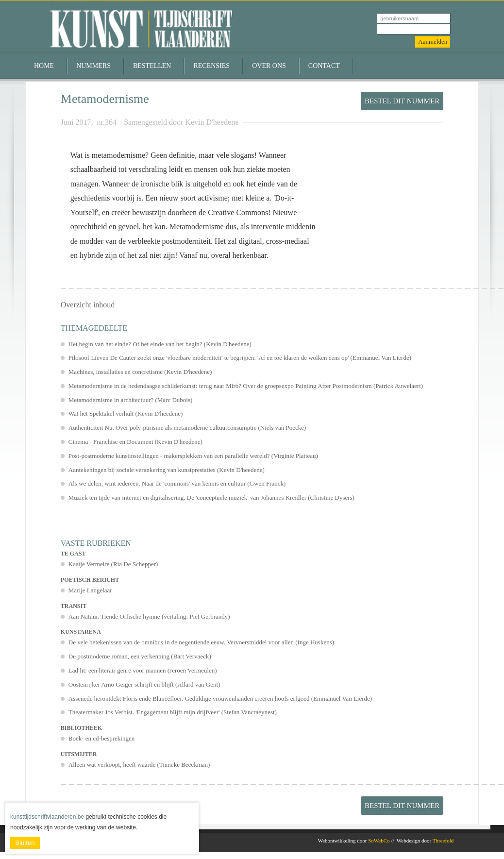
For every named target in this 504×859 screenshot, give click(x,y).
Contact (324, 66)
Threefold (443, 841)
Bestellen (152, 66)
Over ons (269, 66)
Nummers (93, 66)
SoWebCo (379, 841)
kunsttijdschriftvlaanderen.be (47, 817)
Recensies (211, 66)
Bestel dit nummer (402, 101)
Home (44, 66)
